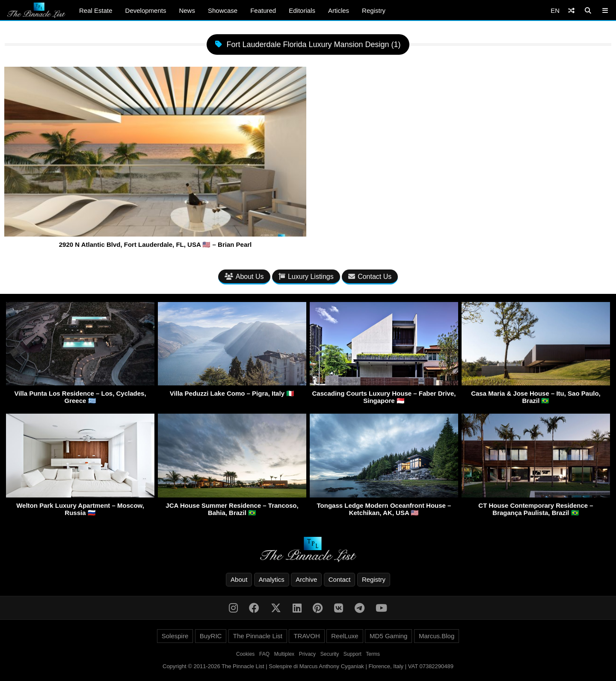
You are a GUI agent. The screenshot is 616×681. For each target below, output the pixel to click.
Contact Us (370, 277)
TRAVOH (307, 636)
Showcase (223, 10)
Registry (374, 10)
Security (330, 654)
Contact (340, 579)
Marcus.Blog (437, 636)
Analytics (272, 579)
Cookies (245, 654)
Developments (146, 10)
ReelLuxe (345, 636)
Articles (339, 10)
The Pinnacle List (258, 636)
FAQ (264, 654)
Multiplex (284, 654)
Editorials (302, 10)
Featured (263, 10)
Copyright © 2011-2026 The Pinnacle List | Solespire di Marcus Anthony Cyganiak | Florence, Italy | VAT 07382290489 (308, 666)
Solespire (175, 636)
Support (352, 654)
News (187, 10)
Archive (306, 579)
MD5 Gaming (388, 636)
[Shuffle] (571, 10)
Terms (373, 654)
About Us (244, 277)
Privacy (307, 654)
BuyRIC (211, 636)
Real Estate (96, 10)
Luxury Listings (306, 277)
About (239, 579)
